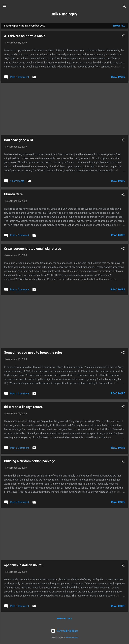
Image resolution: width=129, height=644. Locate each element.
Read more (118, 77)
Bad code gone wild (19, 140)
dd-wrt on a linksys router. (23, 407)
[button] (123, 37)
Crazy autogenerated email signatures (33, 249)
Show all (119, 26)
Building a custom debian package (30, 461)
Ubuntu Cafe (13, 194)
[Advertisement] (64, 109)
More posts (64, 618)
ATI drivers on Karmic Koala (25, 36)
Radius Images (72, 638)
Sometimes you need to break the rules (33, 352)
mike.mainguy (64, 14)
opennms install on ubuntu (24, 565)
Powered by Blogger (64, 631)
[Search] (124, 7)
